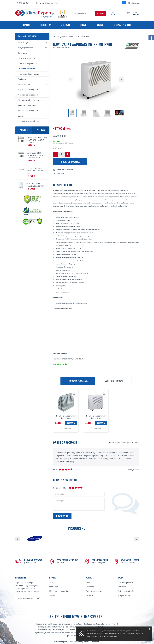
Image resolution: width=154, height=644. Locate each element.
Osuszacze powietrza (26, 58)
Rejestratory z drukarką (27, 105)
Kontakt (100, 25)
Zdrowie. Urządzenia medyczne (30, 100)
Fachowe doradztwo (94, 591)
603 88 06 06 (25, 3)
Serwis (88, 582)
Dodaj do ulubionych (65, 170)
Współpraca (53, 587)
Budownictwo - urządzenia (28, 121)
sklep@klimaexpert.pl (49, 3)
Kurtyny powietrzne (25, 48)
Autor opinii (60, 494)
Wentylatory (23, 79)
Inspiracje (89, 595)
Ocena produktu (59, 488)
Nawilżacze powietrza (26, 69)
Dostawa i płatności (123, 25)
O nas (51, 582)
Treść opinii (60, 501)
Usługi (20, 116)
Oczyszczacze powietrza (27, 63)
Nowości (26, 25)
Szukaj (100, 14)
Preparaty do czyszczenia (28, 95)
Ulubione (135, 3)
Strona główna (60, 36)
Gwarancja (90, 587)
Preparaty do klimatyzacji (28, 90)
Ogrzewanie (22, 53)
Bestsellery (45, 25)
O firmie (83, 25)
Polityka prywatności (126, 591)
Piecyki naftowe (24, 84)
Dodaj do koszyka (70, 162)
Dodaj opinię (62, 516)
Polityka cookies (124, 595)
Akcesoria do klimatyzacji (28, 111)
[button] (71, 79)
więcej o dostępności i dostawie (64, 143)
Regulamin (65, 25)
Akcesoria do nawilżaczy (29, 74)
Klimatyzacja (23, 42)
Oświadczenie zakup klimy (59, 591)
